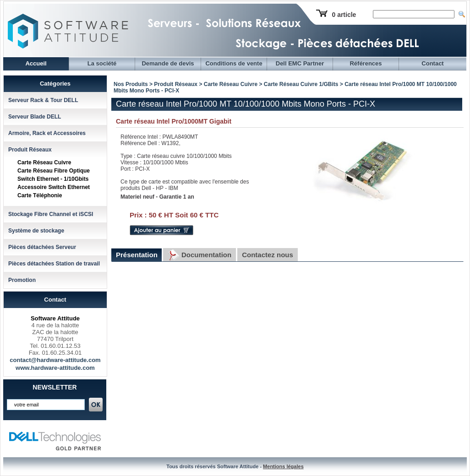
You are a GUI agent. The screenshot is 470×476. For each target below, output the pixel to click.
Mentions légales (283, 466)
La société (102, 63)
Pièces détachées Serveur (42, 247)
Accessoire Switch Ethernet (54, 187)
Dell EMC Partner (300, 63)
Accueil (36, 63)
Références (366, 63)
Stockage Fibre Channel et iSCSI (51, 214)
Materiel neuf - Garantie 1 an (157, 197)
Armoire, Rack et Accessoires (47, 133)
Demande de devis (168, 63)
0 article (344, 15)
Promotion (22, 280)
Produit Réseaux (30, 150)
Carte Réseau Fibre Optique (54, 171)
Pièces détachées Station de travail (54, 264)
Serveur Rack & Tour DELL (43, 100)
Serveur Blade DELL (35, 117)
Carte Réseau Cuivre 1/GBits (301, 84)
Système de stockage (36, 231)
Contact (432, 63)
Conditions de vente (234, 63)
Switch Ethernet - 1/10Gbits (53, 179)
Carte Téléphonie (40, 195)
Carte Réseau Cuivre (44, 162)
